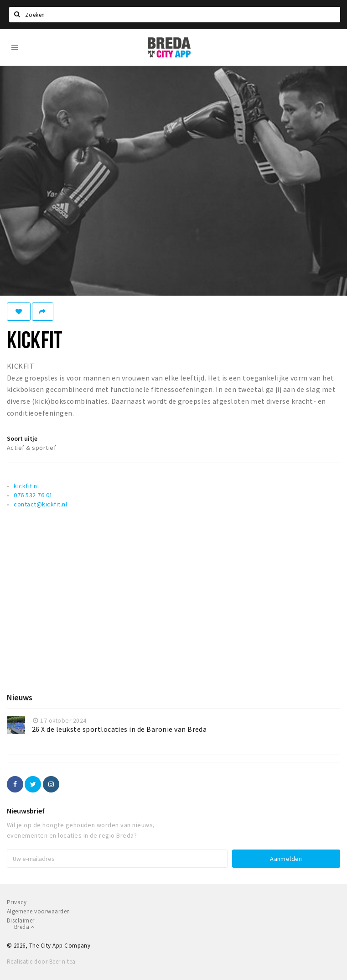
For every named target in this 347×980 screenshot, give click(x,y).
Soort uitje (22, 438)
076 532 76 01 (33, 495)
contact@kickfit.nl (40, 504)
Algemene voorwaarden (39, 911)
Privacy (17, 902)
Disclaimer (21, 920)
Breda (24, 927)
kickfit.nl (26, 486)
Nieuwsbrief (26, 811)
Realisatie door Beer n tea (41, 962)
